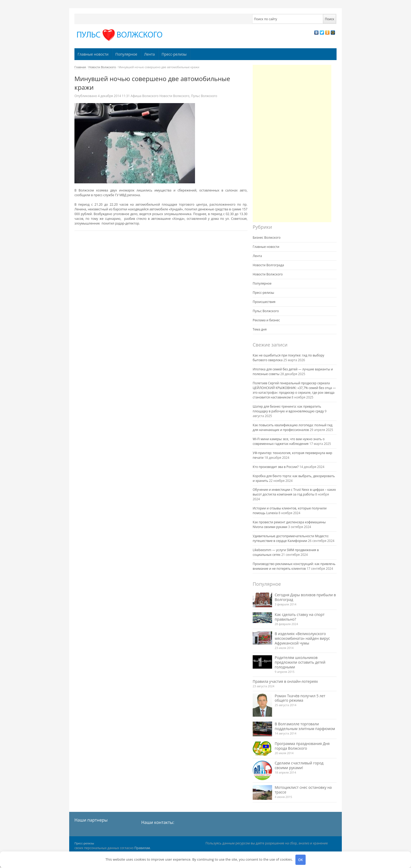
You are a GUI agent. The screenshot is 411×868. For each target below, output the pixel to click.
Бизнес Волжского (267, 238)
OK (300, 860)
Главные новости (93, 54)
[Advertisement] (292, 143)
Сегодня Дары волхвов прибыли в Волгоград (305, 597)
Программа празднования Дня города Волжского (302, 746)
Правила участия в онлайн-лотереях (285, 681)
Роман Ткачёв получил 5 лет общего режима (300, 698)
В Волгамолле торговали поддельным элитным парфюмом (305, 726)
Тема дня (260, 329)
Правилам (142, 848)
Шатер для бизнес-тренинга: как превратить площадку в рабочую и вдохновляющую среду (288, 409)
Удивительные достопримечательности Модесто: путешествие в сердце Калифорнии (291, 538)
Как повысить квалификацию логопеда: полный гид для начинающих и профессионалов (293, 427)
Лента (150, 54)
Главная (80, 67)
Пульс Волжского (204, 96)
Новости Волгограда (268, 265)
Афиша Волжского (144, 96)
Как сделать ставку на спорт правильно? (300, 617)
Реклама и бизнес (266, 320)
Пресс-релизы (174, 54)
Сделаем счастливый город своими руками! (299, 765)
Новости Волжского (102, 67)
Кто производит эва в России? (276, 467)
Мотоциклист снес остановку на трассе (303, 790)
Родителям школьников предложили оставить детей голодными (300, 662)
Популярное (126, 54)
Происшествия (264, 302)
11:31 (114, 96)
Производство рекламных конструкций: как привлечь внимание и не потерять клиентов (294, 566)
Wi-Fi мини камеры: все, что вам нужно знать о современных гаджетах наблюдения (289, 441)
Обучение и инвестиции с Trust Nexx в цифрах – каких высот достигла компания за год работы (294, 492)
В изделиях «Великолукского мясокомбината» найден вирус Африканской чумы (302, 638)
